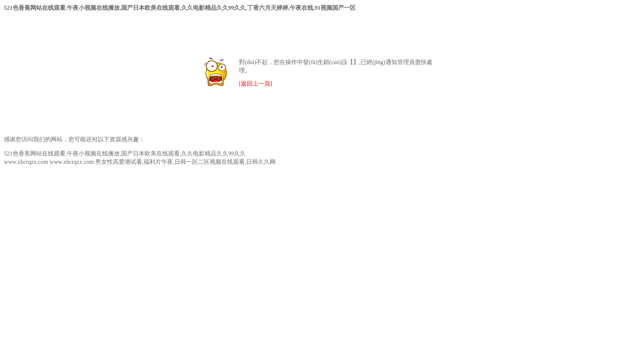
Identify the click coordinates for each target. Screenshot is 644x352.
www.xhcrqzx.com (26, 162)
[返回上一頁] (256, 84)
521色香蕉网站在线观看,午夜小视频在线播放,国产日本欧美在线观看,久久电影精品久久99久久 (125, 154)
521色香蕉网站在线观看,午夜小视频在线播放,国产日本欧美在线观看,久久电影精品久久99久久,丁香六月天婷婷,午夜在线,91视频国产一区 (180, 8)
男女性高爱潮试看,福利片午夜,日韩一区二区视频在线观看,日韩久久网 (185, 162)
